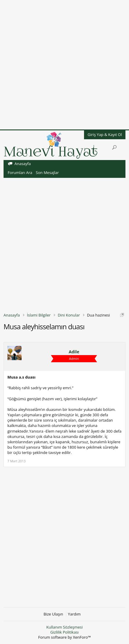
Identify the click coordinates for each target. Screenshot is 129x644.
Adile (74, 352)
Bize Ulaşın (53, 614)
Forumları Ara (20, 173)
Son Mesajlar (47, 173)
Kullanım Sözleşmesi (64, 627)
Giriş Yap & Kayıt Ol (105, 135)
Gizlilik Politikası (64, 632)
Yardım (74, 614)
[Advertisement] (64, 65)
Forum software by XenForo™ (64, 637)
